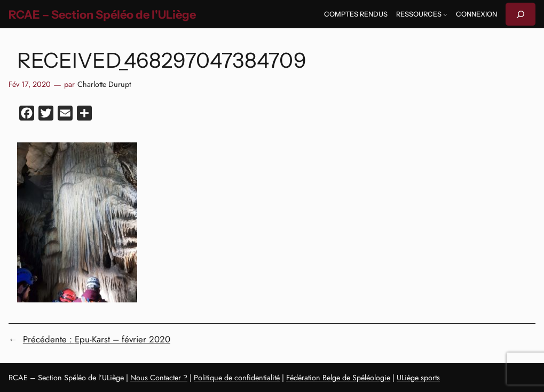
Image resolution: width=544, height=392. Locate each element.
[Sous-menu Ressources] (445, 14)
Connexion (476, 14)
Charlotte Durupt (104, 84)
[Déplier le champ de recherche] (521, 14)
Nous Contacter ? (159, 378)
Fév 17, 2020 (30, 84)
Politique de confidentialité (237, 378)
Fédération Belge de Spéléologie (338, 378)
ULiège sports (418, 378)
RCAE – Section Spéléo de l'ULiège (102, 14)
